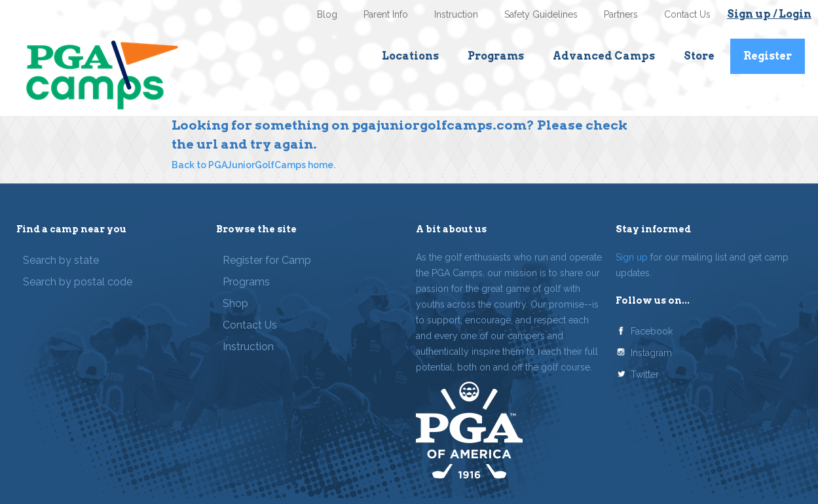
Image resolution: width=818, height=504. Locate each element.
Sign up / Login (769, 14)
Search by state (61, 260)
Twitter (645, 374)
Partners (621, 14)
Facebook (652, 331)
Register (768, 56)
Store (699, 56)
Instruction (456, 14)
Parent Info (386, 14)
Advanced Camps (604, 56)
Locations (410, 56)
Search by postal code (78, 282)
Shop (235, 303)
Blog (327, 14)
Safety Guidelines (541, 14)
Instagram (651, 353)
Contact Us (687, 14)
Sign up (632, 257)
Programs (496, 56)
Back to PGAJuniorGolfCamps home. (253, 165)
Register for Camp (267, 260)
